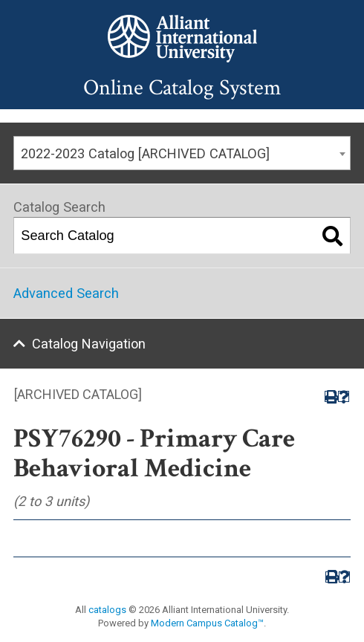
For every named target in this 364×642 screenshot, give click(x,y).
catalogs (107, 610)
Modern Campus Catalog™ (207, 623)
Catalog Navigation (89, 344)
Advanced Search (66, 293)
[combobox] (182, 153)
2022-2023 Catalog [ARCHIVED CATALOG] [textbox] (145, 153)
